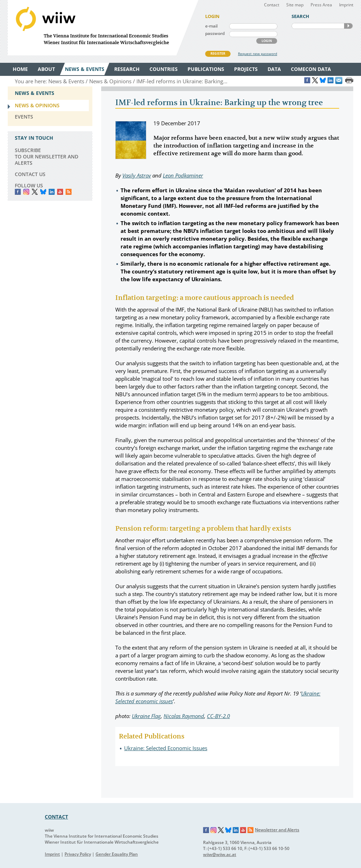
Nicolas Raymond (184, 716)
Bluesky (43, 192)
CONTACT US (30, 174)
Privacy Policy (78, 854)
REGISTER (218, 53)
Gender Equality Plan (117, 854)
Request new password (258, 54)
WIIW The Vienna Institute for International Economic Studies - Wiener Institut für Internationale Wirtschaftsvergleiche (103, 28)
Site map (295, 5)
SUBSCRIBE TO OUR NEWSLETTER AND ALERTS (47, 156)
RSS (69, 192)
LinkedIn (52, 192)
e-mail (211, 26)
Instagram (214, 830)
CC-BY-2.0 (218, 716)
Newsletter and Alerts (277, 830)
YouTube (60, 192)
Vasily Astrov (137, 175)
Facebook (18, 192)
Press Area (321, 5)
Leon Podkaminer (183, 175)
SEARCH (348, 26)
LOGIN (267, 41)
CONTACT (56, 817)
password (215, 33)
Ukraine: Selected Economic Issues (166, 748)
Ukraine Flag (146, 716)
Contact (272, 5)
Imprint (346, 5)
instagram (26, 192)
